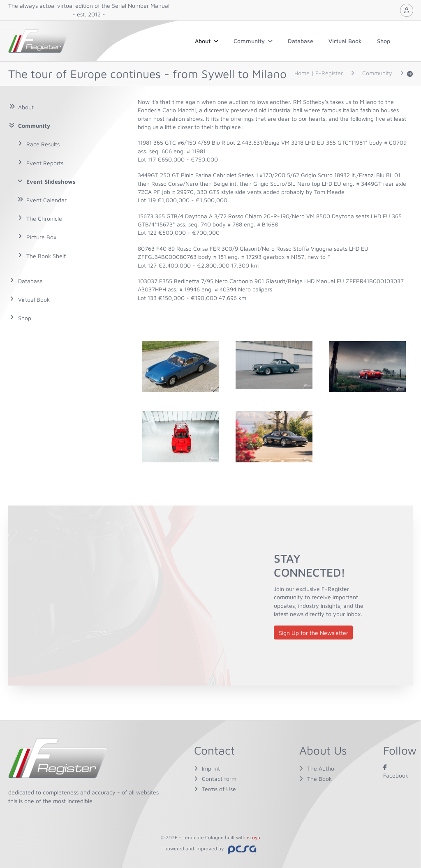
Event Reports (45, 163)
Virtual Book (345, 41)
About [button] (207, 41)
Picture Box (41, 237)
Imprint (211, 768)
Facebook (396, 771)
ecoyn (253, 837)
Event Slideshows (51, 181)
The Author (322, 768)
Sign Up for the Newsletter (313, 633)
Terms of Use (219, 789)
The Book (319, 779)
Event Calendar (46, 200)
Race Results (43, 144)
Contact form (219, 779)
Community (253, 41)
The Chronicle (44, 218)
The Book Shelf (46, 256)
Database (301, 41)
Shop (384, 41)
